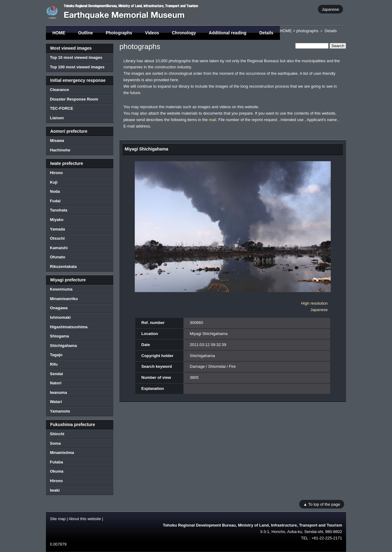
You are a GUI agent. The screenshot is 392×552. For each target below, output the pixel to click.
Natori (56, 383)
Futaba (57, 462)
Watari (56, 402)
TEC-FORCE (62, 108)
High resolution (314, 303)
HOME (59, 33)
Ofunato (58, 257)
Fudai (55, 201)
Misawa (57, 141)
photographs (307, 31)
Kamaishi (59, 248)
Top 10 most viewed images (76, 57)
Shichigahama (63, 346)
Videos (152, 33)
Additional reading (228, 33)
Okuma (57, 471)
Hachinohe (60, 150)
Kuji (54, 182)
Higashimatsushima (69, 327)
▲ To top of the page (322, 504)
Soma (55, 443)
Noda (55, 191)
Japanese (330, 9)
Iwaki (55, 490)
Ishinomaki (60, 317)
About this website (85, 519)
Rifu (54, 364)
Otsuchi (57, 238)
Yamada (57, 229)
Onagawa (59, 308)
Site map (58, 519)
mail (213, 120)
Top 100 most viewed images (77, 67)
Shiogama (59, 336)
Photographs (119, 33)
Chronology (184, 33)
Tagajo (56, 355)
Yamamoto (60, 411)
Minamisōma (62, 453)
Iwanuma (58, 392)
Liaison (57, 118)
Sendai (57, 374)
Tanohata (59, 210)
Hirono (56, 173)
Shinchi (57, 434)
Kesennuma (61, 289)
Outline (85, 33)
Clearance (59, 90)
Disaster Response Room (74, 99)
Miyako (57, 220)
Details (266, 33)
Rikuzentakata (63, 266)
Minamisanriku (64, 299)
